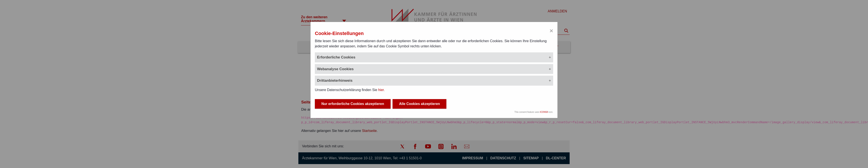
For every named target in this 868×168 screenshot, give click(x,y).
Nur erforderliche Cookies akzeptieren (353, 104)
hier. (381, 90)
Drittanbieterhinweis (335, 81)
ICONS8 (544, 112)
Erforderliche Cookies (336, 57)
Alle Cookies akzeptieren (420, 104)
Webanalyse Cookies (335, 69)
